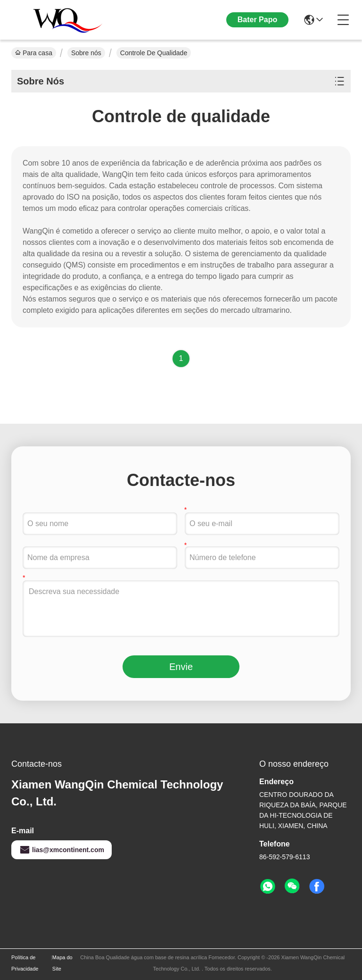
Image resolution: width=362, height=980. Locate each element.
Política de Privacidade (25, 963)
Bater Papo (257, 20)
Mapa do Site (62, 963)
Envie (181, 667)
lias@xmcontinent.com (62, 850)
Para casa (34, 53)
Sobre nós (86, 53)
